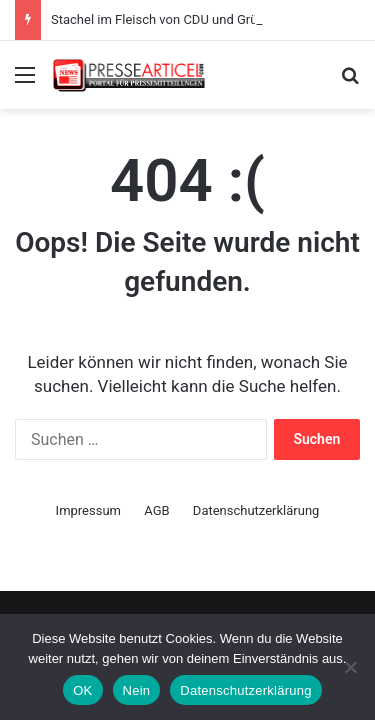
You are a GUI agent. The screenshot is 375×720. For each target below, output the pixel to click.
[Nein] (350, 667)
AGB (156, 510)
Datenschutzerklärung (256, 510)
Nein (137, 690)
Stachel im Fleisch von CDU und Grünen (165, 19)
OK (82, 690)
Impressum (88, 510)
